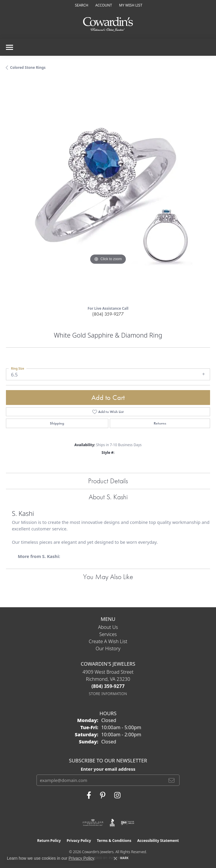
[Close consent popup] (115, 859)
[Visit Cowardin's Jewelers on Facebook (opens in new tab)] (89, 795)
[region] (108, 190)
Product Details (108, 481)
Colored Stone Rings (28, 67)
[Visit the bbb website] (112, 823)
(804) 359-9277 (108, 314)
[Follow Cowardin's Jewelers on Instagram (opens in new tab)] (117, 795)
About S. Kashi (108, 497)
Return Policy (49, 841)
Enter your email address (108, 769)
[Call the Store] (108, 686)
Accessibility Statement (158, 841)
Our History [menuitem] (108, 648)
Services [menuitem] (108, 634)
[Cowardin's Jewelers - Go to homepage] (108, 24)
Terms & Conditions (114, 841)
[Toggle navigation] (9, 47)
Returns (160, 423)
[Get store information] (108, 694)
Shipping (57, 423)
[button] (81, 5)
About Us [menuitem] (108, 627)
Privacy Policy (79, 841)
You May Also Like (108, 577)
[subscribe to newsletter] (171, 780)
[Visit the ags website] (93, 823)
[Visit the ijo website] (127, 823)
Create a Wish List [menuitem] (108, 641)
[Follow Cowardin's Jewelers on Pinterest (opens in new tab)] (103, 795)
